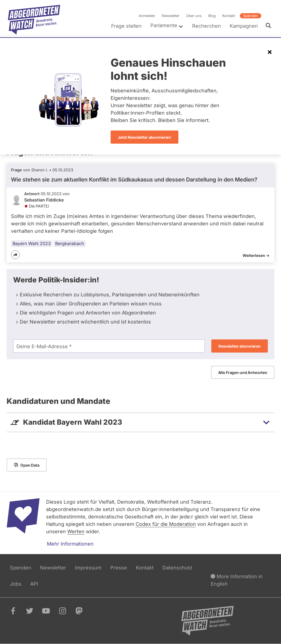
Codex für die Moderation (166, 524)
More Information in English (237, 580)
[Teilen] (15, 255)
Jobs (16, 584)
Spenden (251, 16)
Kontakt (229, 16)
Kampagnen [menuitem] (244, 26)
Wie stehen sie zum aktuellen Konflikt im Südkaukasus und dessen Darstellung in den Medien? (134, 180)
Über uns (194, 16)
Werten (76, 531)
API (34, 584)
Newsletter (171, 16)
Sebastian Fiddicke (44, 200)
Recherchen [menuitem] (206, 26)
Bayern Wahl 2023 (32, 243)
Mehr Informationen (70, 544)
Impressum (88, 568)
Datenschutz (177, 568)
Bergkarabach (70, 243)
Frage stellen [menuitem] (126, 26)
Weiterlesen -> (256, 255)
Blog (212, 16)
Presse (119, 568)
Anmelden (147, 16)
